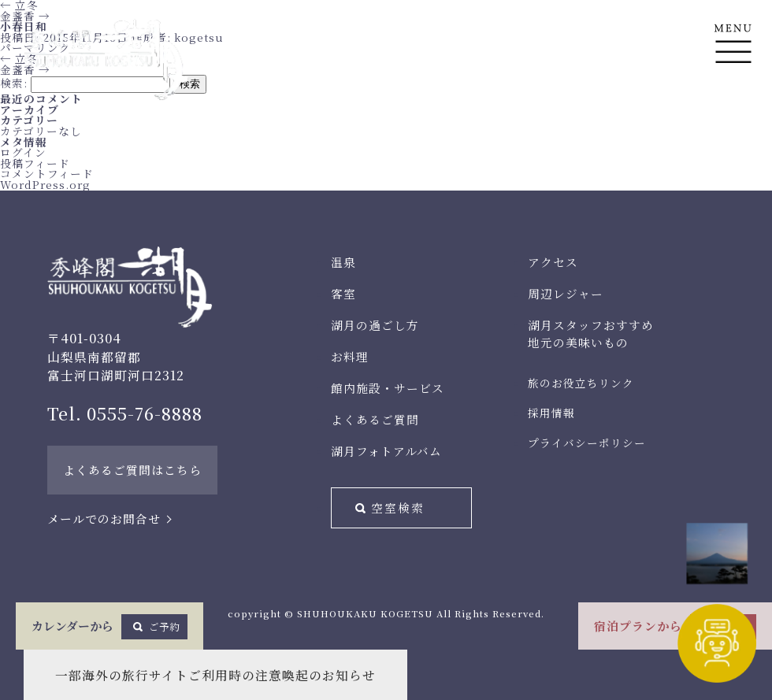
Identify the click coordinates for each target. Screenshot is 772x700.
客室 (343, 293)
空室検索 (398, 507)
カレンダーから (109, 627)
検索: (14, 83)
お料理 (350, 356)
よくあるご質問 (375, 419)
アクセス (553, 262)
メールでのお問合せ (104, 519)
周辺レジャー (566, 293)
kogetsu (199, 37)
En (733, 119)
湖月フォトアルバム (386, 451)
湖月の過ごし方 (375, 325)
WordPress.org (45, 184)
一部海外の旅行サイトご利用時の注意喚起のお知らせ (215, 675)
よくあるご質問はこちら (132, 470)
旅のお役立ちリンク (581, 383)
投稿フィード (35, 163)
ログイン (23, 152)
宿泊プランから (675, 627)
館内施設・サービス (388, 388)
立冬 (19, 58)
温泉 (343, 262)
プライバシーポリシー (587, 443)
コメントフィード (47, 173)
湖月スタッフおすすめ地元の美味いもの (591, 333)
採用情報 (551, 413)
